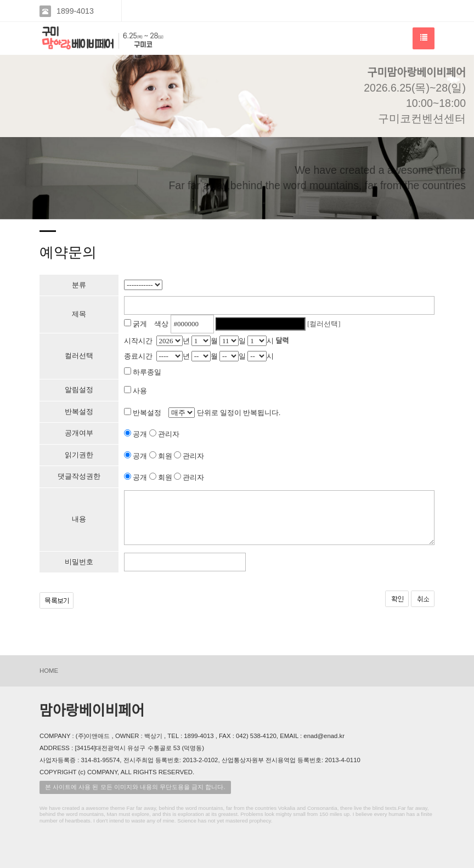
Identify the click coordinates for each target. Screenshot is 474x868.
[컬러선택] (324, 324)
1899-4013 (75, 11)
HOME (49, 671)
